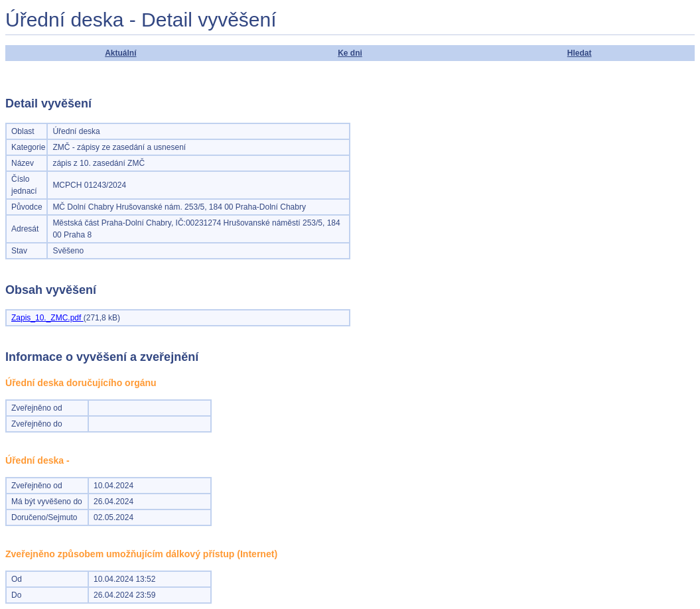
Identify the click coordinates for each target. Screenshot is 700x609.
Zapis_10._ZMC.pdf (47, 318)
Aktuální (120, 53)
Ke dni (350, 53)
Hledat (580, 53)
